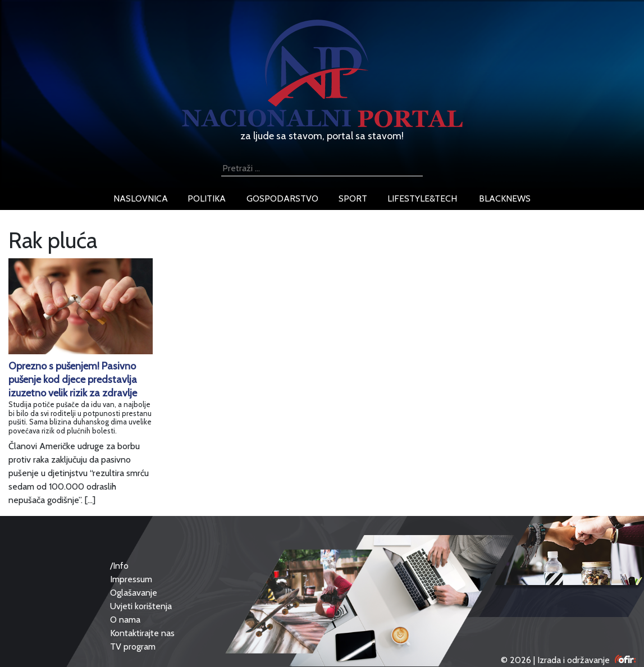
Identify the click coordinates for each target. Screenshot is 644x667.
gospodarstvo (282, 198)
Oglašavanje (134, 593)
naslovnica (141, 198)
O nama (125, 620)
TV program (133, 647)
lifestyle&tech (422, 198)
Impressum (131, 579)
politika (207, 198)
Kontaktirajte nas (142, 633)
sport (353, 198)
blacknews (505, 198)
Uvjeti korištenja (141, 606)
